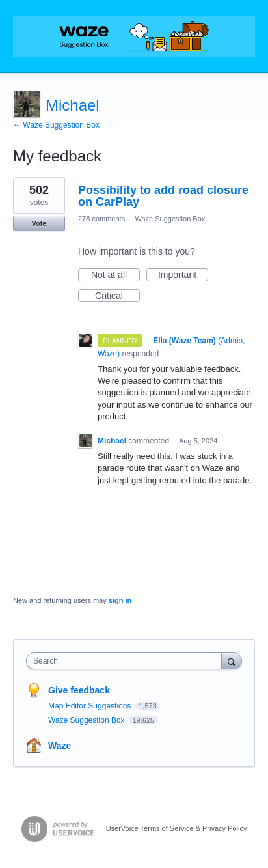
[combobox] (127, 661)
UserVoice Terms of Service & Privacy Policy (177, 828)
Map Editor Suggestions (91, 706)
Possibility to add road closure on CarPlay (163, 196)
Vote (39, 223)
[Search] (232, 661)
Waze (60, 746)
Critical (117, 296)
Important (183, 275)
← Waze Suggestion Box (56, 125)
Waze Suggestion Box (170, 219)
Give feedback (79, 690)
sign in (120, 600)
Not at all (115, 275)
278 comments (101, 219)
